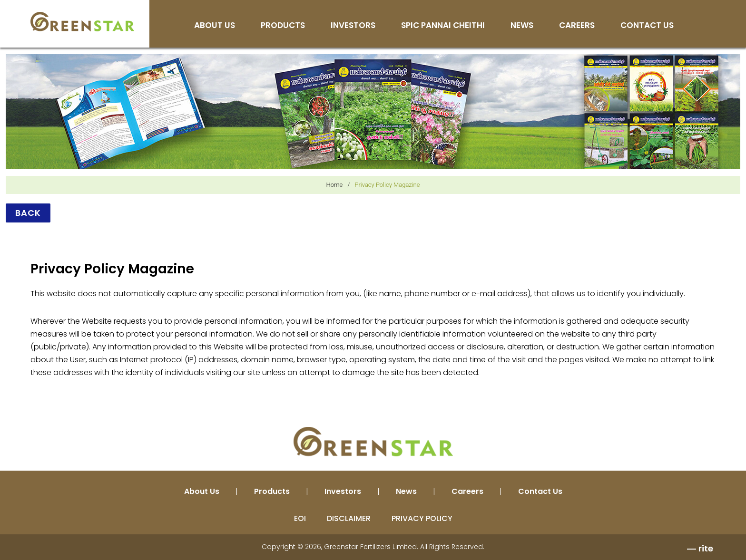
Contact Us (647, 26)
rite (706, 548)
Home (335, 185)
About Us (215, 26)
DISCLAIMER (349, 518)
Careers (577, 26)
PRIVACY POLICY (422, 518)
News (522, 26)
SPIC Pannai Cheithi (443, 26)
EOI (300, 518)
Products (283, 26)
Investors (353, 26)
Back (28, 213)
